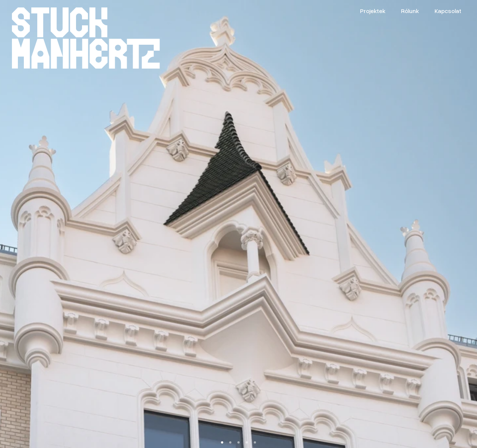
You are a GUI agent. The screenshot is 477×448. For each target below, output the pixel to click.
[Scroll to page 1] (222, 442)
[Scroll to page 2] (230, 442)
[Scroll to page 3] (238, 442)
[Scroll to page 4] (247, 442)
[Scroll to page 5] (255, 442)
